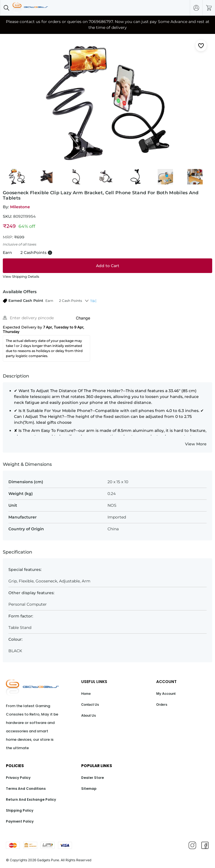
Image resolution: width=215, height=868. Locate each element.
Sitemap (89, 789)
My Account (166, 694)
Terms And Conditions (26, 789)
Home (86, 694)
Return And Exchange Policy (31, 799)
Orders (162, 704)
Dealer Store (93, 778)
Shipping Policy (20, 810)
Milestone (20, 207)
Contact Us (90, 704)
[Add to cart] (107, 266)
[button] (42, 301)
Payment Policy (20, 821)
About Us (89, 715)
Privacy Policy (18, 778)
